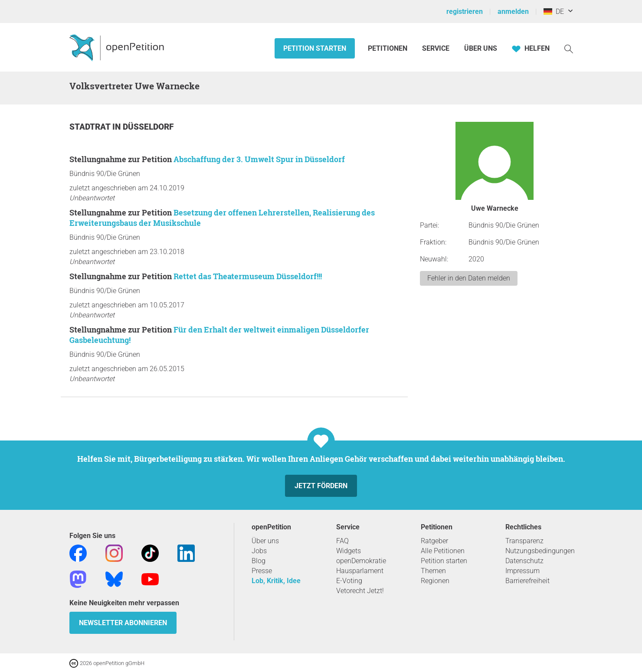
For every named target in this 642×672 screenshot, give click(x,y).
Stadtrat (91, 127)
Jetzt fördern (321, 486)
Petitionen (388, 48)
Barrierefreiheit (527, 581)
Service (436, 48)
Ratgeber (434, 541)
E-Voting (349, 581)
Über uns (265, 541)
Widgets (349, 551)
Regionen (435, 581)
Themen (433, 571)
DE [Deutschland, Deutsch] (554, 11)
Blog (259, 561)
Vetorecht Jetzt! (360, 591)
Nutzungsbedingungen (540, 551)
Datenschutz (524, 561)
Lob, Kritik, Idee (276, 581)
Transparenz (524, 541)
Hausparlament (360, 571)
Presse (262, 571)
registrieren (465, 11)
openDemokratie (361, 561)
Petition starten (315, 48)
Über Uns (481, 48)
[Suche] (569, 48)
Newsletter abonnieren (123, 623)
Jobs (259, 551)
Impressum (522, 571)
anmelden (513, 11)
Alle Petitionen (443, 551)
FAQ (342, 541)
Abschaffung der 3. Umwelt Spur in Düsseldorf (259, 159)
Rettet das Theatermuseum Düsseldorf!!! (248, 276)
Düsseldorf (148, 127)
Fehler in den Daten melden (469, 278)
